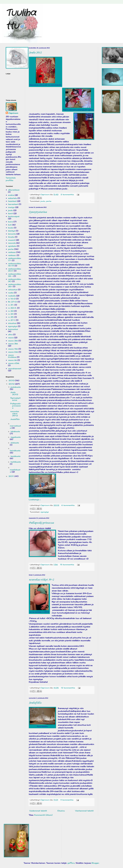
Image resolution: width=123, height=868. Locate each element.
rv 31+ (11, 305)
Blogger (95, 863)
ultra (10, 334)
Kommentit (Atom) (43, 815)
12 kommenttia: (68, 688)
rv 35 (11, 317)
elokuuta (15, 443)
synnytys (45, 512)
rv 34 (11, 314)
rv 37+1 (12, 320)
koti (10, 225)
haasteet (12, 201)
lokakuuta (15, 431)
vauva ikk (12, 360)
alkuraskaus (14, 190)
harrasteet (13, 204)
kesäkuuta (16, 456)
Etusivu (61, 811)
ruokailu (12, 296)
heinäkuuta (15, 450)
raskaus (12, 252)
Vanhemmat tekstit (84, 811)
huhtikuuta (16, 462)
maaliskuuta (15, 471)
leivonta (12, 234)
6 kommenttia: (68, 505)
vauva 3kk (13, 344)
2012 (12, 384)
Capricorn (13, 113)
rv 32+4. (12, 308)
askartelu (12, 198)
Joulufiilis (35, 703)
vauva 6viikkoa (12, 356)
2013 (12, 380)
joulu (43, 201)
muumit (12, 240)
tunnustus (13, 329)
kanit (10, 213)
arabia (11, 195)
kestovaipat (14, 216)
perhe (49, 201)
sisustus (12, 323)
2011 (12, 476)
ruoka (11, 293)
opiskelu (12, 246)
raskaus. (12, 255)
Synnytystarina (38, 212)
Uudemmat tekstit (38, 811)
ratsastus (13, 290)
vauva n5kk (14, 363)
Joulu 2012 (35, 53)
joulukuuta (16, 387)
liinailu (11, 237)
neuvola (12, 243)
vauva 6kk (13, 352)
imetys (11, 207)
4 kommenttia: (67, 800)
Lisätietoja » (35, 500)
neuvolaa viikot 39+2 (41, 580)
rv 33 (11, 311)
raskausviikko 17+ (15, 259)
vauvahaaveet (15, 368)
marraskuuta (15, 427)
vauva (11, 338)
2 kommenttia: (68, 195)
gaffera (71, 863)
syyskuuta (16, 437)
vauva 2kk (13, 341)
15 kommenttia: (67, 565)
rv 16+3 (12, 299)
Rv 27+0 (12, 302)
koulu (11, 228)
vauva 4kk (13, 349)
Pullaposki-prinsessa (41, 523)
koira (10, 222)
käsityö (12, 231)
